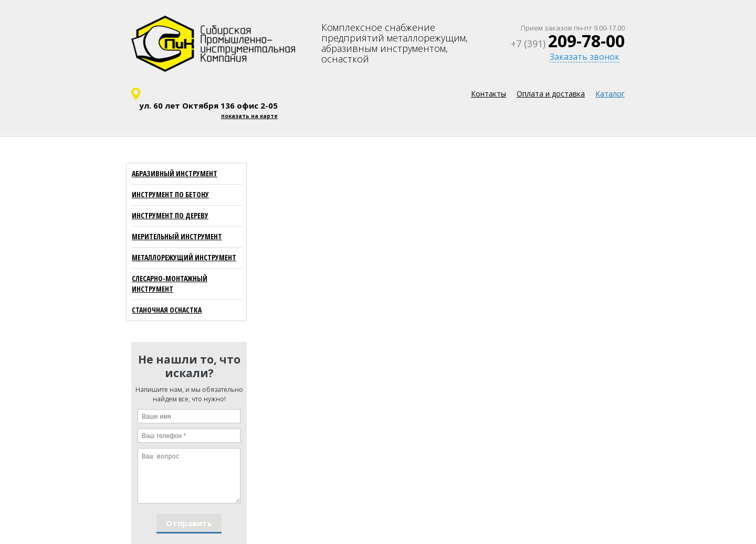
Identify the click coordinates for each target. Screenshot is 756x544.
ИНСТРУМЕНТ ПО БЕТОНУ (170, 194)
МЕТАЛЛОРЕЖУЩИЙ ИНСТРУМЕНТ (184, 257)
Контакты (489, 94)
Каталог (610, 94)
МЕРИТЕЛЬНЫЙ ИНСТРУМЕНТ (177, 236)
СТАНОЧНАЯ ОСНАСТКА (167, 310)
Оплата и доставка (551, 94)
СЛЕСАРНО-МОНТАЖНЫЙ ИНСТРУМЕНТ (170, 284)
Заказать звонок (585, 57)
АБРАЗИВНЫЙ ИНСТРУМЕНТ (175, 173)
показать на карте (249, 116)
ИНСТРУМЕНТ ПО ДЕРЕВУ (170, 215)
